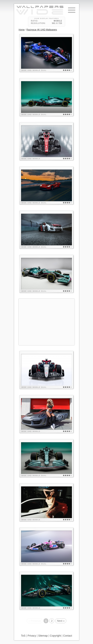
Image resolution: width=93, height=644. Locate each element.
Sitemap (43, 636)
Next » (61, 621)
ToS (23, 636)
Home (22, 30)
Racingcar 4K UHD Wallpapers (42, 30)
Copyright (56, 636)
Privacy (32, 636)
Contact (68, 636)
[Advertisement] (47, 322)
